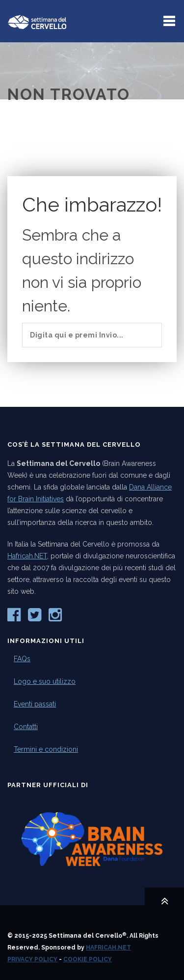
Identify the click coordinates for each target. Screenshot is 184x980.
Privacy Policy (32, 959)
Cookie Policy (88, 959)
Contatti (26, 727)
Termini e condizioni (46, 749)
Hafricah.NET (27, 556)
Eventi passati (35, 704)
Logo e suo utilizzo (45, 681)
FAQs (22, 659)
